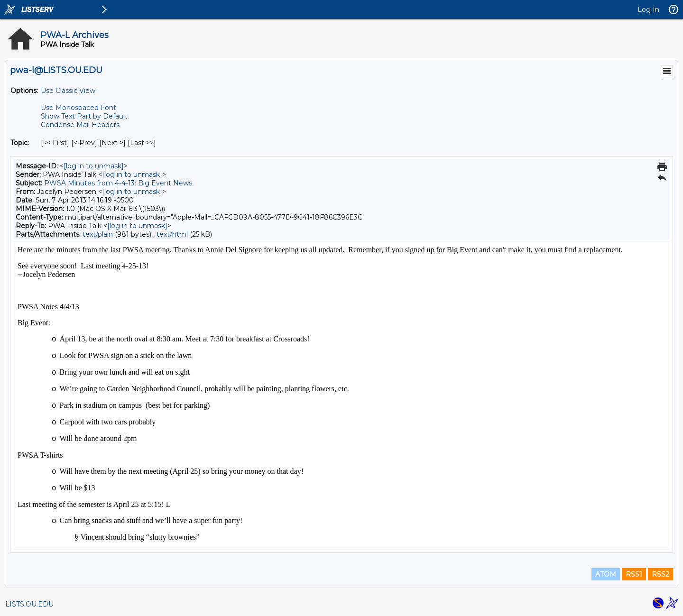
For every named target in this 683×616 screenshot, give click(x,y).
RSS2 (660, 574)
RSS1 (634, 574)
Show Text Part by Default (84, 116)
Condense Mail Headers (80, 125)
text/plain (98, 234)
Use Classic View (68, 91)
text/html (172, 234)
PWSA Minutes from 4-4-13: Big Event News (118, 183)
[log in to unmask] (94, 166)
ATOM (606, 574)
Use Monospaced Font (78, 108)
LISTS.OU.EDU (29, 604)
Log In (648, 9)
